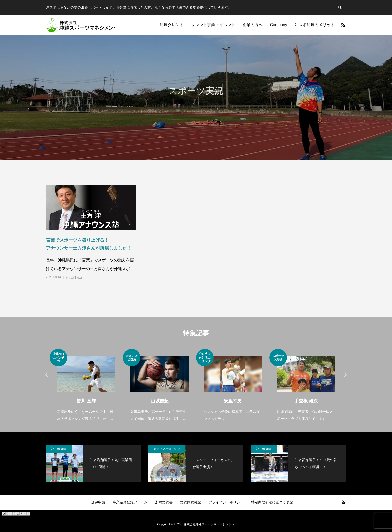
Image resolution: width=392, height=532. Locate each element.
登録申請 (98, 502)
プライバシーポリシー (226, 502)
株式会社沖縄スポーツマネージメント (209, 524)
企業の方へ (253, 25)
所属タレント (172, 25)
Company (279, 25)
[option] (86, 386)
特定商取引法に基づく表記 (272, 502)
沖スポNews (74, 278)
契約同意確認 (191, 502)
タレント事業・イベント (213, 25)
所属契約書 (164, 502)
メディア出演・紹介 (167, 449)
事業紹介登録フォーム (130, 502)
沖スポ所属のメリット (315, 25)
